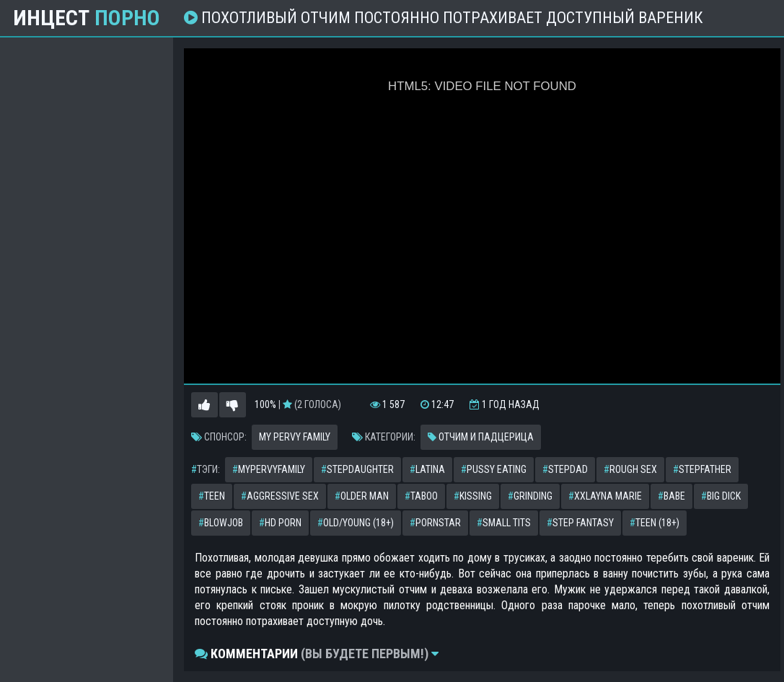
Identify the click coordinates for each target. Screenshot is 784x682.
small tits (504, 523)
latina (427, 469)
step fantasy (580, 523)
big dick (721, 496)
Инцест (87, 18)
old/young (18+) (356, 523)
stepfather (702, 469)
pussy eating (494, 469)
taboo (421, 496)
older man (362, 496)
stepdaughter (357, 469)
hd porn (280, 523)
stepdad (565, 469)
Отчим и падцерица (481, 437)
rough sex (630, 469)
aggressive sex (280, 496)
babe (671, 496)
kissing (473, 496)
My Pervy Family (295, 437)
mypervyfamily (269, 469)
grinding (530, 496)
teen (212, 496)
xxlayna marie (605, 496)
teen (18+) (655, 523)
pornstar (435, 523)
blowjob (221, 523)
